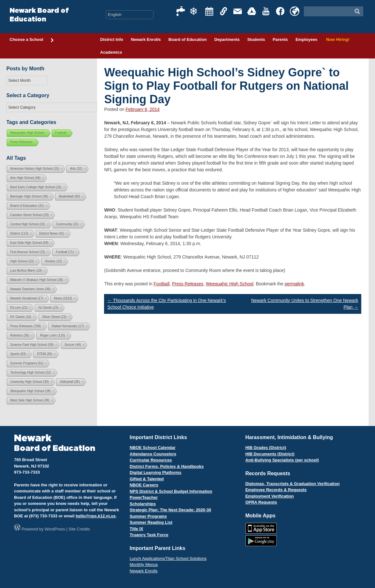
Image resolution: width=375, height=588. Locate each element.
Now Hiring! (337, 39)
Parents (280, 39)
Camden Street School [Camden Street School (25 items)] (30, 215)
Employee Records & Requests (276, 490)
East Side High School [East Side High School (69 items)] (29, 243)
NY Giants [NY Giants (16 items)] (21, 317)
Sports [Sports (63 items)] (18, 354)
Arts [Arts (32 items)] (76, 169)
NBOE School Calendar (153, 448)
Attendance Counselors (153, 454)
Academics (111, 52)
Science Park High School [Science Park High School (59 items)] (32, 345)
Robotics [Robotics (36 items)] (20, 335)
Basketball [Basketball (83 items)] (69, 196)
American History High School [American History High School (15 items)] (35, 169)
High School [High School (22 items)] (22, 261)
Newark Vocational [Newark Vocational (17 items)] (27, 298)
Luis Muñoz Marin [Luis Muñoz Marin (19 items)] (26, 271)
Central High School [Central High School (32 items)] (28, 224)
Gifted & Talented (147, 479)
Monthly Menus (144, 565)
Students (256, 39)
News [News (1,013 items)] (63, 298)
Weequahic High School (230, 284)
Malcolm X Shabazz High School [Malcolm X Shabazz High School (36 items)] (37, 280)
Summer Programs (148, 516)
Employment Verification (270, 496)
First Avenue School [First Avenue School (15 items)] (28, 252)
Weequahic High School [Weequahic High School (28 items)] (30, 391)
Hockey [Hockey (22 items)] (53, 261)
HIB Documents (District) (270, 454)
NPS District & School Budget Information (171, 491)
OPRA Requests (261, 502)
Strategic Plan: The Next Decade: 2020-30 (170, 510)
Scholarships (143, 504)
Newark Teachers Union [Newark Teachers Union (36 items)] (30, 289)
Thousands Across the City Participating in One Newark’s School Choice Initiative (166, 304)
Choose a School (32, 40)
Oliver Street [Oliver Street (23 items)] (54, 317)
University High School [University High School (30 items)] (30, 382)
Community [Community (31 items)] (67, 224)
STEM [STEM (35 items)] (44, 354)
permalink (294, 284)
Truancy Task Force (149, 535)
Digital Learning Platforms (155, 472)
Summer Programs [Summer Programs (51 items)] (27, 363)
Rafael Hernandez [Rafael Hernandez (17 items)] (68, 326)
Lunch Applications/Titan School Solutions (168, 558)
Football (161, 284)
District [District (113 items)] (19, 233)
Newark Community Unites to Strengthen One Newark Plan (305, 304)
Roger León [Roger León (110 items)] (52, 335)
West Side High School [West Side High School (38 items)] (30, 400)
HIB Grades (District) (266, 448)
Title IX (136, 529)
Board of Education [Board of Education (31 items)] (27, 206)
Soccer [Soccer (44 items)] (73, 345)
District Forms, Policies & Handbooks (167, 466)
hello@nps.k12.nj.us (96, 516)
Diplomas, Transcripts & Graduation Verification (292, 484)
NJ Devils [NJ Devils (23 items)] (48, 308)
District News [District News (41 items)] (52, 233)
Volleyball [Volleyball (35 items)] (70, 382)
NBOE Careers (144, 485)
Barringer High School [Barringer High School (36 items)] (29, 196)
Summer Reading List (151, 522)
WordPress (55, 529)
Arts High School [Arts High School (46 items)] (25, 178)
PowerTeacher (144, 497)
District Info (112, 39)
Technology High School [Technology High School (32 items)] (31, 372)
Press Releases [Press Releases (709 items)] (26, 326)
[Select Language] (130, 15)
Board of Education (188, 39)
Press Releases (188, 284)
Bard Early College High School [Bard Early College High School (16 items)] (36, 187)
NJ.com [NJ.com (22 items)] (19, 308)
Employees (307, 39)
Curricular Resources (151, 460)
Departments (227, 39)
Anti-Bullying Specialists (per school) (282, 460)
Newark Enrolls (146, 39)
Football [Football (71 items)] (65, 252)
